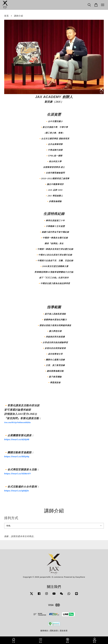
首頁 (6, 16)
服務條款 (44, 631)
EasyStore (80, 577)
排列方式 (11, 518)
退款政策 (64, 631)
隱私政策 (54, 631)
